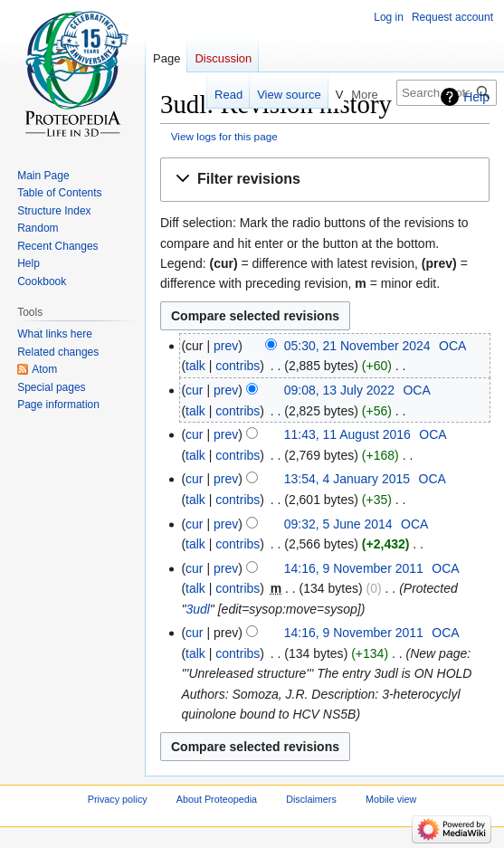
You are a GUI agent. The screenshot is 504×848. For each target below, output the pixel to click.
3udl (197, 609)
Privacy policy (118, 800)
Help (476, 97)
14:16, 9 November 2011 (354, 568)
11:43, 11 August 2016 (347, 434)
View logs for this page (224, 136)
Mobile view (391, 800)
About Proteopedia (217, 800)
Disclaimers (311, 800)
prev (226, 346)
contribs (238, 366)
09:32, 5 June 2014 (338, 524)
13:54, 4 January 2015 (347, 479)
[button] (325, 180)
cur (194, 390)
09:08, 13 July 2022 (339, 390)
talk (195, 366)
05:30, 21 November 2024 (357, 346)
